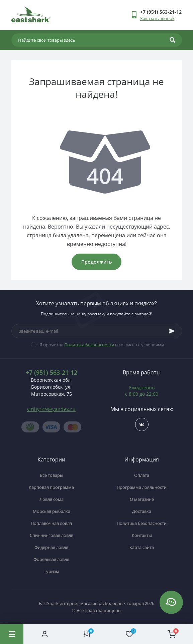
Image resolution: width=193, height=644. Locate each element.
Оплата (142, 475)
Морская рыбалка (52, 511)
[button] (161, 12)
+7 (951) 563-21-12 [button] (52, 373)
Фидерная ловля (51, 547)
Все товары (52, 475)
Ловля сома (52, 499)
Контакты (142, 535)
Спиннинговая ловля (52, 535)
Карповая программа (51, 487)
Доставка (142, 511)
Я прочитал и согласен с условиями (102, 345)
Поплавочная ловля (51, 523)
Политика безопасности (89, 345)
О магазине (142, 499)
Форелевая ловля (51, 559)
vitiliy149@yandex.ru (51, 409)
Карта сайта (142, 547)
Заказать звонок (157, 18)
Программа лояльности (142, 487)
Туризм (52, 571)
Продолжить (96, 262)
